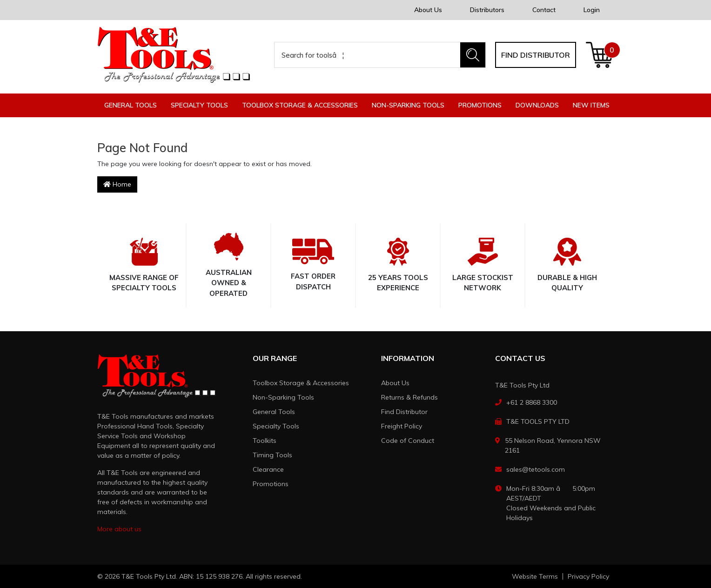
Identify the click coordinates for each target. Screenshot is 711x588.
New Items (591, 105)
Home (117, 184)
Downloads (537, 105)
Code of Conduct (408, 441)
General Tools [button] (131, 105)
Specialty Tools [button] (199, 105)
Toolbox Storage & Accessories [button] (300, 105)
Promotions (480, 105)
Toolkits (265, 441)
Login (592, 10)
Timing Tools (272, 455)
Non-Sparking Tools (283, 397)
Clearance (268, 469)
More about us (119, 529)
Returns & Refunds (409, 397)
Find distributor (536, 55)
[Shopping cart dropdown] (600, 55)
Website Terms (535, 576)
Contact (544, 10)
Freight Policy (402, 426)
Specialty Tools (276, 426)
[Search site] (473, 55)
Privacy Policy (588, 576)
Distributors (487, 10)
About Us (428, 10)
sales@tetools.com (536, 469)
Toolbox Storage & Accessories (301, 383)
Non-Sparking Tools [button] (408, 105)
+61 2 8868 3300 (532, 402)
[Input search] (368, 55)
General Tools (274, 412)
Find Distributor (404, 412)
